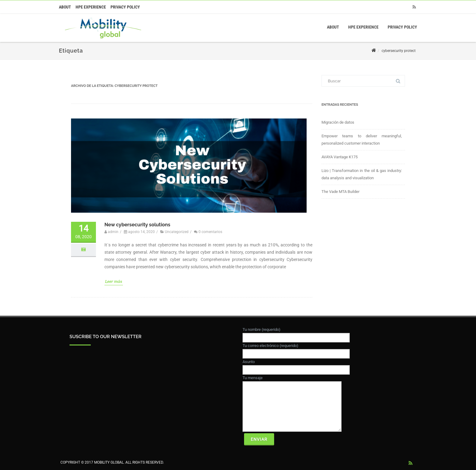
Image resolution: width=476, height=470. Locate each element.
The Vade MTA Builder (340, 192)
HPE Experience (91, 7)
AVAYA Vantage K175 (340, 157)
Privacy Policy (125, 7)
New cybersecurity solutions (137, 225)
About (65, 7)
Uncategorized (177, 232)
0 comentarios (210, 232)
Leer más (114, 282)
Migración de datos (338, 122)
